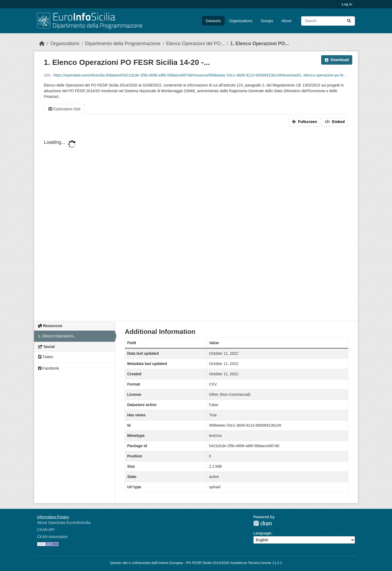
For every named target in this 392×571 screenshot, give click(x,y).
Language (262, 533)
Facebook (49, 368)
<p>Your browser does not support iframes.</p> (196, 225)
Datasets (213, 21)
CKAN (263, 523)
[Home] (42, 44)
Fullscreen (304, 122)
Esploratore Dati (64, 109)
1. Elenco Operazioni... (57, 336)
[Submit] (349, 21)
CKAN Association (52, 537)
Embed (335, 122)
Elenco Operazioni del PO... (195, 44)
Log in (347, 4)
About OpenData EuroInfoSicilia (64, 523)
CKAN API (46, 530)
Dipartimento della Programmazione (123, 44)
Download (337, 60)
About (286, 21)
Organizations (241, 21)
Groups (267, 21)
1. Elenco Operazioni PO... (260, 44)
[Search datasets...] (328, 21)
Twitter (46, 357)
